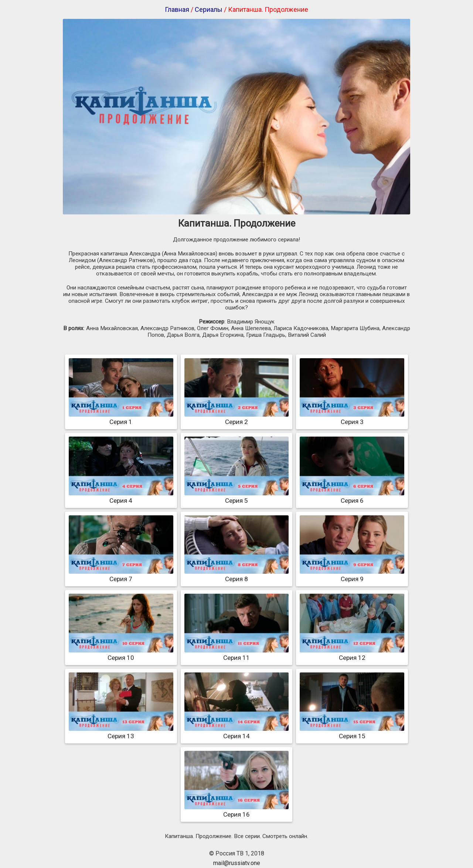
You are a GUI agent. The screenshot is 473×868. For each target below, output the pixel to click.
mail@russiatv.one (237, 863)
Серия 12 (352, 654)
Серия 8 (237, 575)
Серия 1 (121, 418)
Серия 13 (121, 732)
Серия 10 (121, 654)
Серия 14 (237, 732)
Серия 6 (352, 497)
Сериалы (209, 9)
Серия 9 (352, 575)
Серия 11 (237, 654)
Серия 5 (237, 497)
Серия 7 (121, 575)
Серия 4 (121, 497)
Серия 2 (237, 418)
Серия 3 (352, 418)
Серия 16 (237, 811)
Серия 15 (352, 732)
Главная (177, 9)
